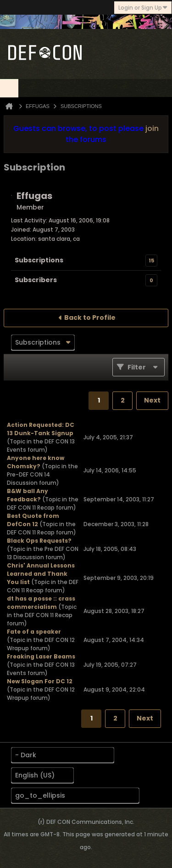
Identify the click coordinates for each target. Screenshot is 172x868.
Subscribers (36, 280)
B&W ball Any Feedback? (28, 495)
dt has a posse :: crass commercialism (41, 603)
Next (152, 400)
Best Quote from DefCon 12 (33, 520)
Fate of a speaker (34, 632)
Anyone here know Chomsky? (36, 462)
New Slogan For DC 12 (40, 681)
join (152, 128)
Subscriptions (39, 260)
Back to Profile (90, 318)
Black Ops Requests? (39, 541)
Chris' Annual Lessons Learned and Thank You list (41, 574)
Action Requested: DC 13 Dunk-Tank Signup (41, 429)
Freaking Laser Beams (41, 656)
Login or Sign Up (143, 8)
